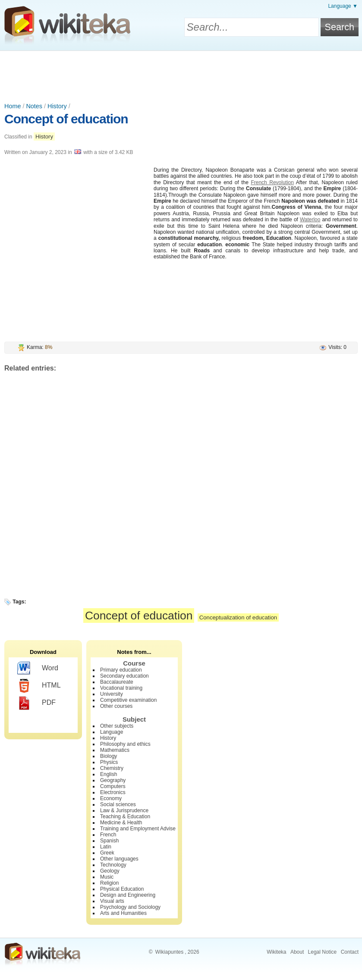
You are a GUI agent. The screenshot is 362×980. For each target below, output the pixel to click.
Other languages (119, 859)
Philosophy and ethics (125, 744)
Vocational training (121, 688)
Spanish (109, 841)
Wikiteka (276, 952)
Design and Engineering (128, 895)
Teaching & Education (125, 817)
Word (38, 669)
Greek (107, 853)
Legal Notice (323, 952)
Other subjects (117, 726)
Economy (111, 798)
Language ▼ (343, 6)
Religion (109, 883)
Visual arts (112, 901)
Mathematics (115, 750)
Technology (113, 865)
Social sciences (118, 804)
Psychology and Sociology (130, 907)
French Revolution (272, 182)
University (112, 694)
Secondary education (124, 676)
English (109, 774)
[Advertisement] (181, 75)
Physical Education (122, 889)
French (108, 835)
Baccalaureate (117, 682)
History (57, 106)
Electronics (113, 792)
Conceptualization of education (238, 617)
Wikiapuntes (169, 952)
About (297, 952)
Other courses (116, 706)
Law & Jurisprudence (124, 810)
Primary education (121, 670)
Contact (350, 952)
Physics (109, 762)
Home (13, 106)
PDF (36, 703)
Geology (110, 871)
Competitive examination (128, 700)
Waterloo (310, 220)
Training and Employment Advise (138, 829)
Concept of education (66, 119)
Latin (106, 847)
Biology (109, 756)
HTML (39, 686)
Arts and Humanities (123, 913)
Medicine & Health (121, 823)
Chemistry (112, 768)
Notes (34, 106)
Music (107, 877)
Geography (113, 780)
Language (112, 732)
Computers (113, 786)
